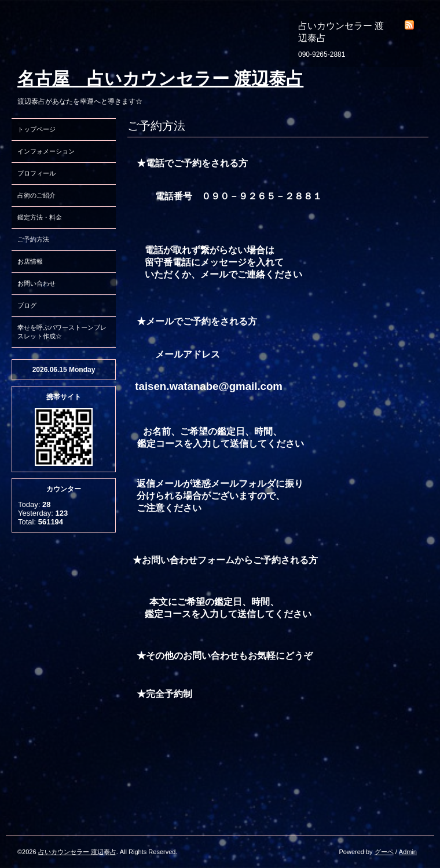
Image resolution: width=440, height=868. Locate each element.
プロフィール (36, 173)
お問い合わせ (36, 283)
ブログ (27, 305)
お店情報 (30, 261)
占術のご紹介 (36, 195)
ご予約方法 (33, 239)
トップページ (36, 129)
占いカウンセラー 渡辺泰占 (77, 852)
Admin (408, 852)
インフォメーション (46, 151)
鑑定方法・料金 (40, 217)
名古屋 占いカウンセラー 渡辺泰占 (160, 79)
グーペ (384, 852)
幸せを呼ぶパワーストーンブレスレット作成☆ (62, 332)
